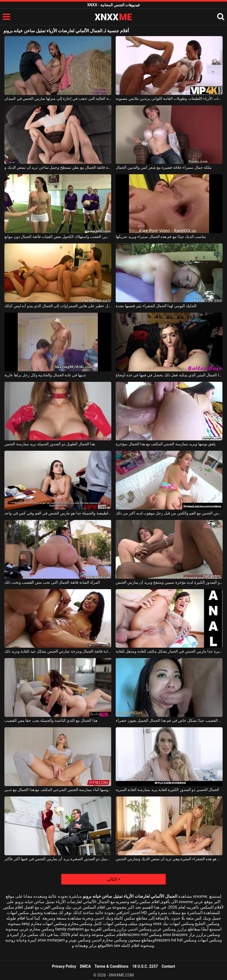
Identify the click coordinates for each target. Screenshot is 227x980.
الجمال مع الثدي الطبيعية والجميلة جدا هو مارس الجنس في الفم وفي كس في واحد (58, 513)
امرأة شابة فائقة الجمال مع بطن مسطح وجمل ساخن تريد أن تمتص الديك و (58, 167)
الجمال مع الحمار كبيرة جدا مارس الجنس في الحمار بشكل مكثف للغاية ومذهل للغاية (169, 651)
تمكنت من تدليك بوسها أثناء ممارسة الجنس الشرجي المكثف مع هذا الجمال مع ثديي (58, 790)
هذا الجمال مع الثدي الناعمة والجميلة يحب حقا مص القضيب (51, 720)
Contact (168, 966)
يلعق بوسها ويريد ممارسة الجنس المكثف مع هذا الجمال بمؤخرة (166, 444)
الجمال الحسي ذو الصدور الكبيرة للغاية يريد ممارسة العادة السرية (167, 790)
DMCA (85, 966)
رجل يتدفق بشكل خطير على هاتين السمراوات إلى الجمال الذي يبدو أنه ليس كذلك (58, 306)
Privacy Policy (64, 966)
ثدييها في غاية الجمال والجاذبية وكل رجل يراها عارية (45, 375)
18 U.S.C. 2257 (145, 966)
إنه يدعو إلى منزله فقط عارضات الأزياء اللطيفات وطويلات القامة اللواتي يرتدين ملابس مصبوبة (169, 98)
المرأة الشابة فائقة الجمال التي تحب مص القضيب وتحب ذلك (52, 582)
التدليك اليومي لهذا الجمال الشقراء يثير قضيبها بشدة (156, 306)
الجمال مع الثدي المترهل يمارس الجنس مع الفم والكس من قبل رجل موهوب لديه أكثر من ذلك (169, 513)
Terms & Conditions (112, 966)
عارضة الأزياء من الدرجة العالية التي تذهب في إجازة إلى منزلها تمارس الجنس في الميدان (58, 98)
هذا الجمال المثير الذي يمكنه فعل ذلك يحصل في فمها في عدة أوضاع (169, 375)
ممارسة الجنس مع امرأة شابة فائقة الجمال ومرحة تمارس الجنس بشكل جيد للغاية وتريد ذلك (58, 651)
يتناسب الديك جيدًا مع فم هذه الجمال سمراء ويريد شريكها (161, 237)
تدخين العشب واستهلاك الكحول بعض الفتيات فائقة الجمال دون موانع (58, 237)
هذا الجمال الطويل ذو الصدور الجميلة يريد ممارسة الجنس (50, 444)
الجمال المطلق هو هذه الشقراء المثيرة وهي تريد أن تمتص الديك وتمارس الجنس (169, 859)
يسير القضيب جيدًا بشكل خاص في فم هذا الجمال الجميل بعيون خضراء (169, 720)
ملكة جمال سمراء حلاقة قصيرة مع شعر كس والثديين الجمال (164, 167)
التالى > (113, 879)
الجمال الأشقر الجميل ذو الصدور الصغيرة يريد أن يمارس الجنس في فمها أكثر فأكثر (58, 859)
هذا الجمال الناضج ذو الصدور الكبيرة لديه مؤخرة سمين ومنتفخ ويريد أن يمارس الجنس (169, 582)
